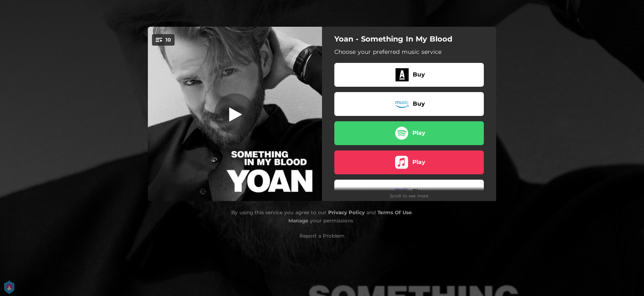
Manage (298, 221)
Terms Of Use (395, 212)
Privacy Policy (346, 212)
